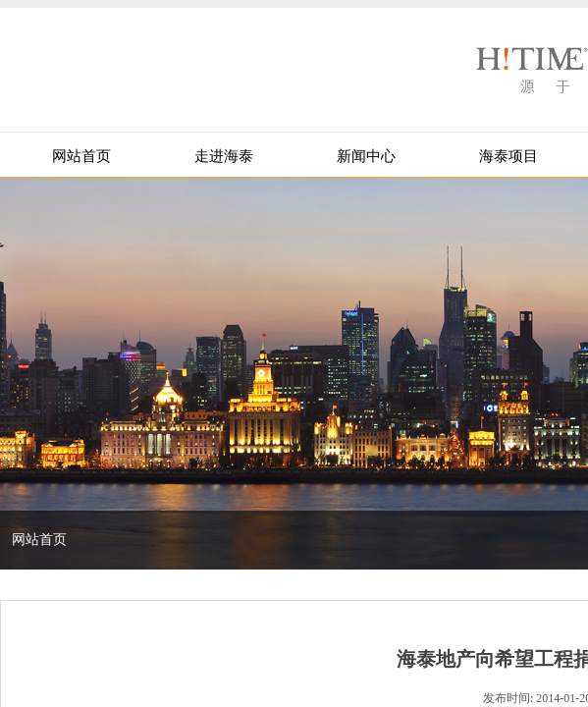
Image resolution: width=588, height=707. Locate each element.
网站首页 (81, 156)
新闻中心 (366, 156)
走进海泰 (224, 156)
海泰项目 (508, 156)
